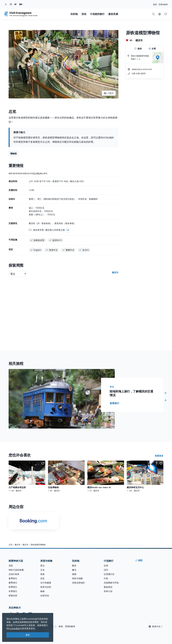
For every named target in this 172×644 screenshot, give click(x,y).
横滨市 (139, 40)
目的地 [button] (74, 14)
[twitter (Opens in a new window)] (6, 4)
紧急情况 (108, 587)
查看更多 (159, 456)
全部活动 (45, 596)
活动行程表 (14, 574)
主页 (10, 545)
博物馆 (13, 154)
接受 (28, 635)
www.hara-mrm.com (142, 69)
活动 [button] (84, 14)
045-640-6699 (139, 74)
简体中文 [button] (155, 626)
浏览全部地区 (78, 583)
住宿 (106, 566)
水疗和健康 (46, 583)
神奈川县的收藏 (16, 570)
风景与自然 (46, 587)
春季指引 (13, 578)
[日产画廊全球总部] (27, 476)
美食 (42, 574)
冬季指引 (13, 591)
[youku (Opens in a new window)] (21, 4)
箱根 (74, 574)
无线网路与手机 (111, 583)
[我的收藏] (166, 14)
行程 (106, 578)
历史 (42, 578)
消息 (11, 566)
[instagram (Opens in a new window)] (11, 4)
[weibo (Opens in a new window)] (15, 4)
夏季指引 (13, 583)
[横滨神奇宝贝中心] (145, 476)
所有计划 (108, 591)
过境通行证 (109, 574)
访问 (106, 570)
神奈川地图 (77, 578)
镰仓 (74, 570)
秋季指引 (13, 587)
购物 (42, 591)
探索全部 (13, 596)
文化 (42, 570)
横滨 (74, 566)
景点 (42, 566)
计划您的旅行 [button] (97, 14)
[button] (160, 14)
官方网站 (37, 173)
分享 (152, 49)
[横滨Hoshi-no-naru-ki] (106, 476)
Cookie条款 (14, 628)
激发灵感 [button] (113, 14)
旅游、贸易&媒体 (160, 4)
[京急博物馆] (66, 476)
